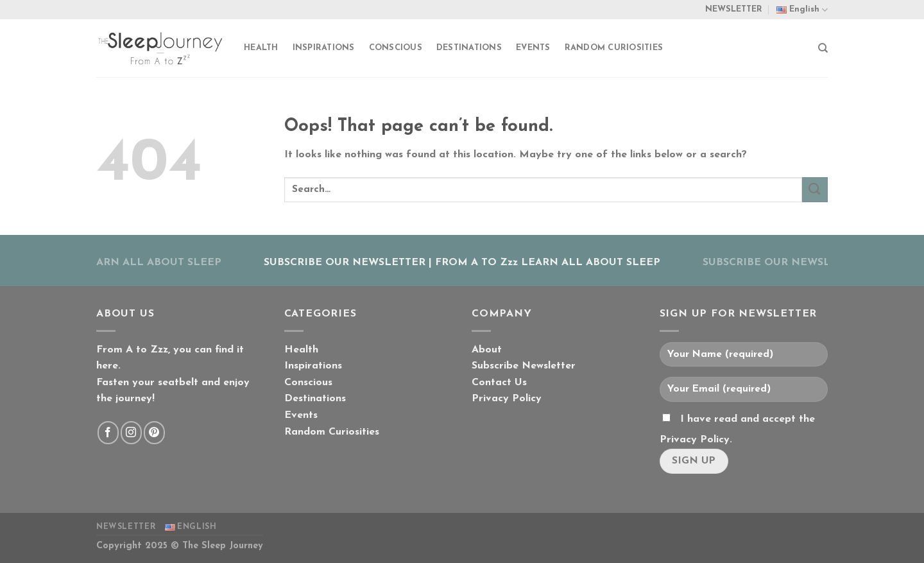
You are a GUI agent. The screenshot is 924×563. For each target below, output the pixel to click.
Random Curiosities (614, 48)
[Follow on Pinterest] (154, 433)
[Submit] (815, 190)
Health (261, 48)
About (487, 350)
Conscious (396, 48)
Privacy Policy (507, 399)
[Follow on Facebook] (108, 433)
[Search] (823, 48)
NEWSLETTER (734, 9)
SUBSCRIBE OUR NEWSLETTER (345, 263)
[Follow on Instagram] (131, 433)
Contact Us (499, 383)
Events (533, 48)
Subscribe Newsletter (524, 366)
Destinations (469, 48)
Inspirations (324, 48)
